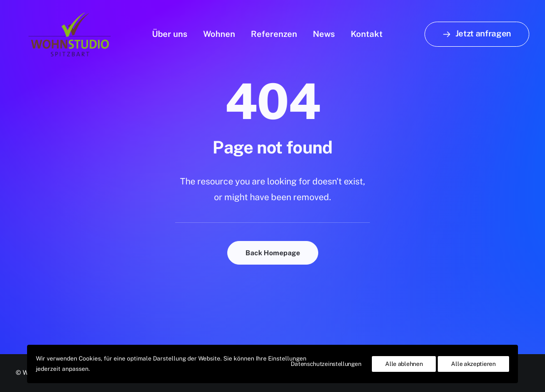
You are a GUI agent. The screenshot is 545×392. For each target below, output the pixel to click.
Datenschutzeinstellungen (326, 364)
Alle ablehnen (404, 364)
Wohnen (219, 31)
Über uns (170, 31)
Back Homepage (273, 253)
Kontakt (367, 31)
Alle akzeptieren (473, 364)
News (324, 31)
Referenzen (274, 31)
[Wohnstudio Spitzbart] (57, 31)
